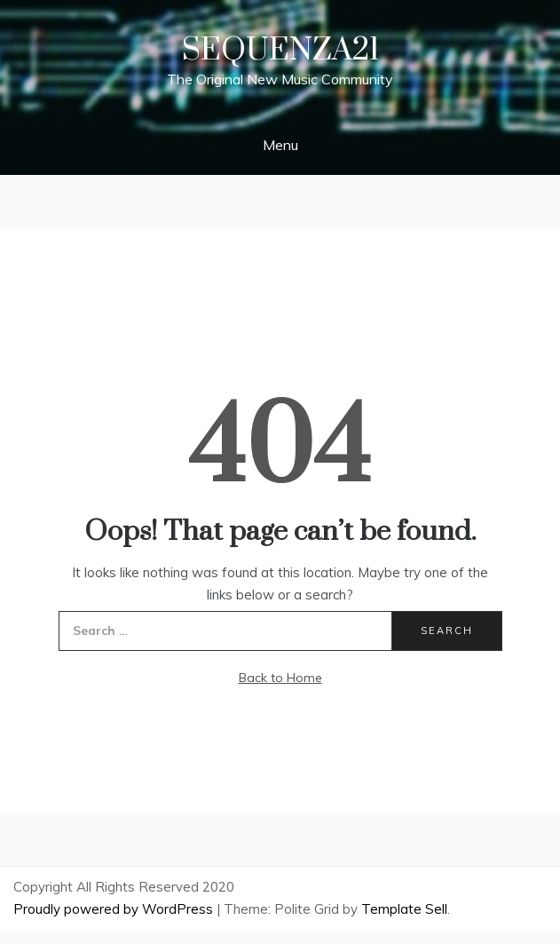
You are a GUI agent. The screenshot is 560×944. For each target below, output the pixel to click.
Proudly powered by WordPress (115, 909)
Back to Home (280, 678)
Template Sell (404, 909)
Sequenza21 (280, 51)
